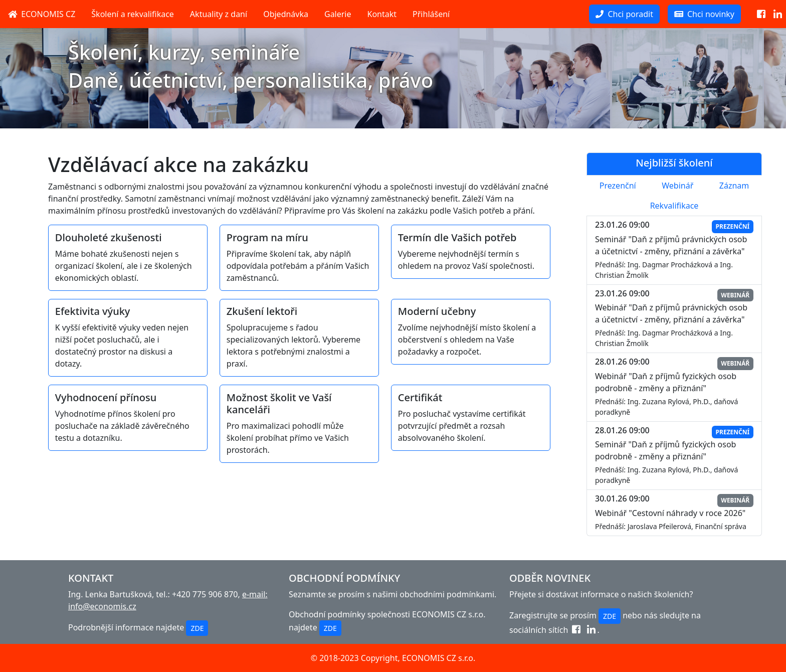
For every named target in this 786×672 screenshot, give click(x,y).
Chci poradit (624, 14)
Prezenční (618, 186)
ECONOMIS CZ (42, 14)
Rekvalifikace (674, 206)
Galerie (338, 14)
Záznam (734, 186)
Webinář (677, 186)
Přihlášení (431, 14)
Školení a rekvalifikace (133, 14)
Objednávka (286, 14)
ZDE (197, 628)
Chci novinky (704, 14)
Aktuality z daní (219, 14)
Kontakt (382, 14)
